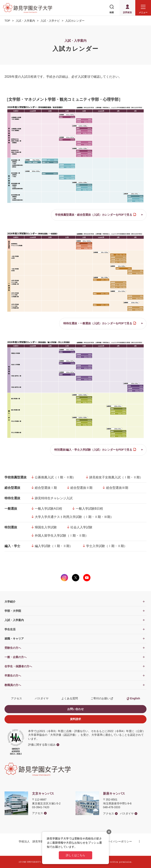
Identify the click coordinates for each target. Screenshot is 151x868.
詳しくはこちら (75, 855)
